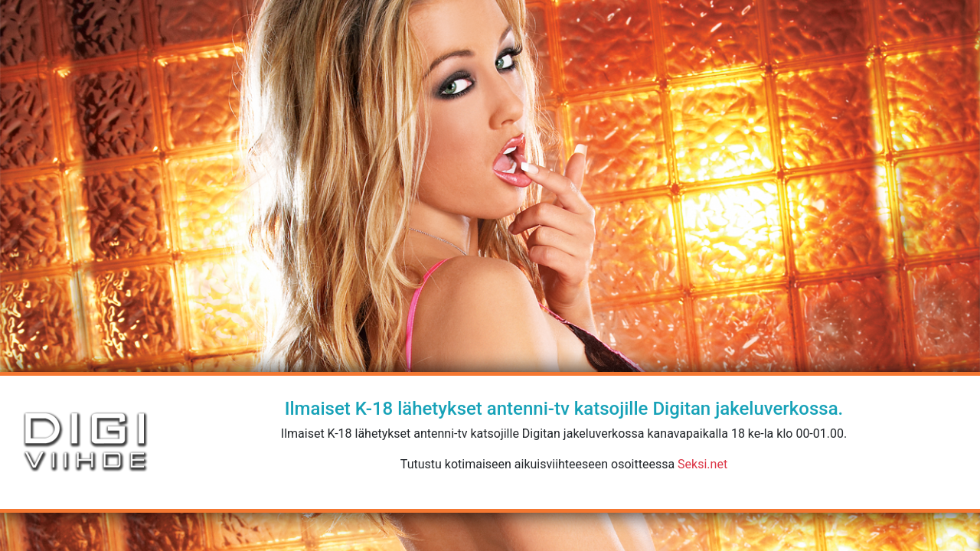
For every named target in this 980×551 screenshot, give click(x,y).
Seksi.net (702, 464)
